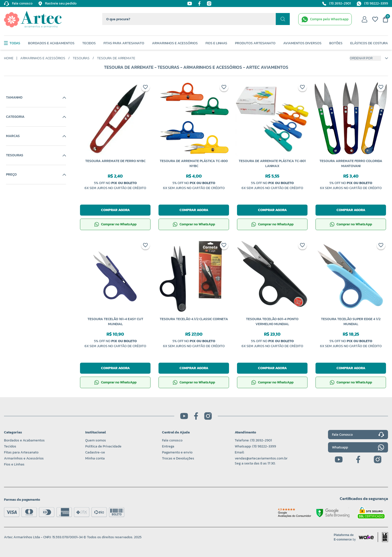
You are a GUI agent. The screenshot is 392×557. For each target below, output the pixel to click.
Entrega (168, 446)
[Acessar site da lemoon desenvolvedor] (383, 537)
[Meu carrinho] (385, 19)
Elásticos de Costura (369, 43)
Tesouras (81, 58)
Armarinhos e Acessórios (175, 43)
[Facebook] (199, 4)
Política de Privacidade (103, 446)
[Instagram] (209, 4)
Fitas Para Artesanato (124, 43)
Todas (12, 43)
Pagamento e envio (177, 452)
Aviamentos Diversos (302, 43)
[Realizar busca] (283, 19)
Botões (336, 43)
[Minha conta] (364, 19)
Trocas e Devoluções (178, 458)
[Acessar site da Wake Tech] (346, 537)
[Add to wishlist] (145, 88)
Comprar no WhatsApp (115, 224)
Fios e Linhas (216, 43)
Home (9, 58)
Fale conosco (172, 440)
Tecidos (89, 43)
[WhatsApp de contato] (325, 19)
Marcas (36, 136)
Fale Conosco (358, 435)
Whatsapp (358, 447)
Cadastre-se (95, 452)
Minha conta (95, 458)
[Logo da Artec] (33, 19)
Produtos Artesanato (255, 43)
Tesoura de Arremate (116, 58)
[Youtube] (190, 4)
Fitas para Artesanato (21, 452)
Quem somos (96, 440)
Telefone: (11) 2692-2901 (253, 440)
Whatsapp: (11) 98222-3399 (255, 446)
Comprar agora (115, 210)
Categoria (36, 117)
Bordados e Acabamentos (51, 43)
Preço (36, 175)
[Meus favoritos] (375, 19)
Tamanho (36, 98)
